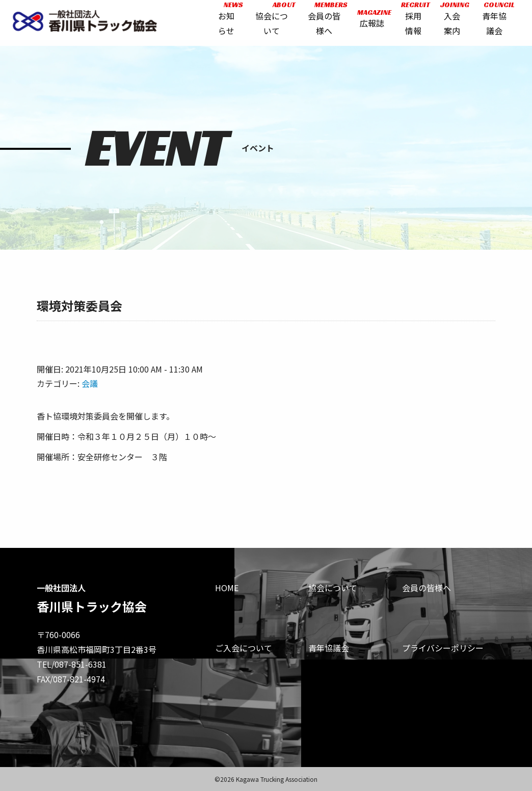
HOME (227, 588)
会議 (90, 383)
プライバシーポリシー (443, 648)
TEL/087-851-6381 (72, 664)
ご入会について (244, 648)
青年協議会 (329, 648)
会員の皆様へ (427, 588)
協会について (333, 588)
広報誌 (370, 22)
